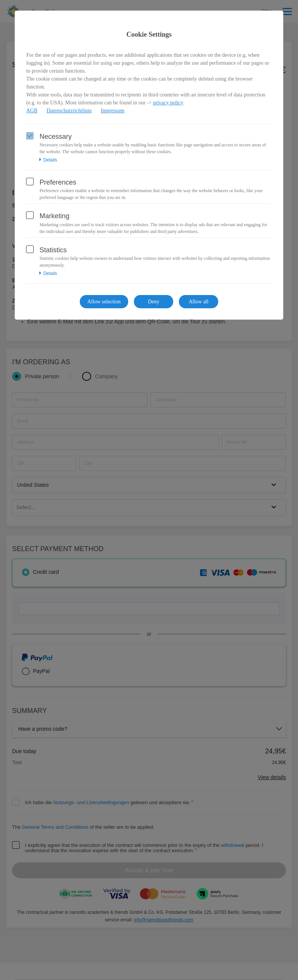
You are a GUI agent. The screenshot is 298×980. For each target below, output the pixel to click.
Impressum (113, 111)
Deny (154, 302)
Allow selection (104, 302)
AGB (32, 111)
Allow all (199, 302)
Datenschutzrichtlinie (69, 111)
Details (48, 160)
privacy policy (168, 103)
